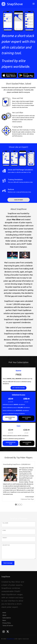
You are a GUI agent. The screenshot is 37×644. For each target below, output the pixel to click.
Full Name (5, 523)
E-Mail (4, 530)
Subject (5, 538)
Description (6, 545)
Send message (8, 563)
